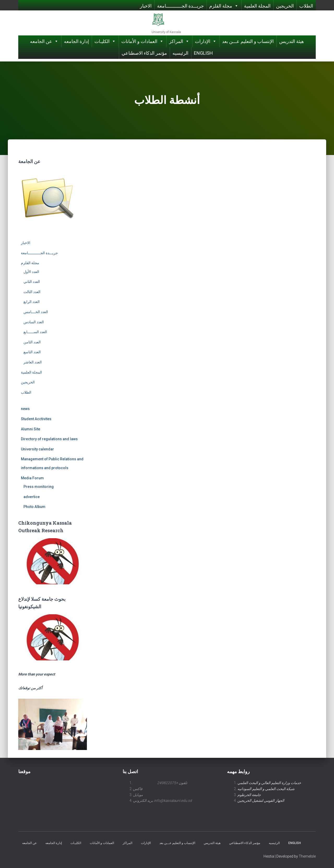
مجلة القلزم (224, 6)
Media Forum (32, 478)
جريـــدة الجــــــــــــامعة (180, 6)
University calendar (37, 449)
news (25, 409)
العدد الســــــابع (35, 332)
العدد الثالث (32, 292)
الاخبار (146, 6)
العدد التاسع (32, 352)
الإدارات (206, 41)
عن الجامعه (44, 41)
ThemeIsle (307, 856)
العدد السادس (34, 322)
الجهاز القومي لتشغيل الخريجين (261, 801)
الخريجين (285, 6)
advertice (32, 497)
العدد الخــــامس (36, 312)
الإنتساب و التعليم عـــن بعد (248, 41)
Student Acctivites (36, 419)
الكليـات (105, 41)
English (203, 53)
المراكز (179, 41)
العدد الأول (31, 272)
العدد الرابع (32, 302)
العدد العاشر (33, 362)
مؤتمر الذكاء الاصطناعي (144, 53)
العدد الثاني (32, 282)
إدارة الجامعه (76, 41)
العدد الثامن (32, 342)
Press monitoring (39, 487)
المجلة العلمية (257, 6)
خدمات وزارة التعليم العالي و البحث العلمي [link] (269, 783)
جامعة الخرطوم (249, 795)
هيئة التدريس (292, 41)
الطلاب (306, 6)
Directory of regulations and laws (49, 439)
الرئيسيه (180, 53)
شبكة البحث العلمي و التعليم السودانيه (266, 789)
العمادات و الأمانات (142, 41)
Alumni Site (31, 429)
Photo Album (34, 507)
